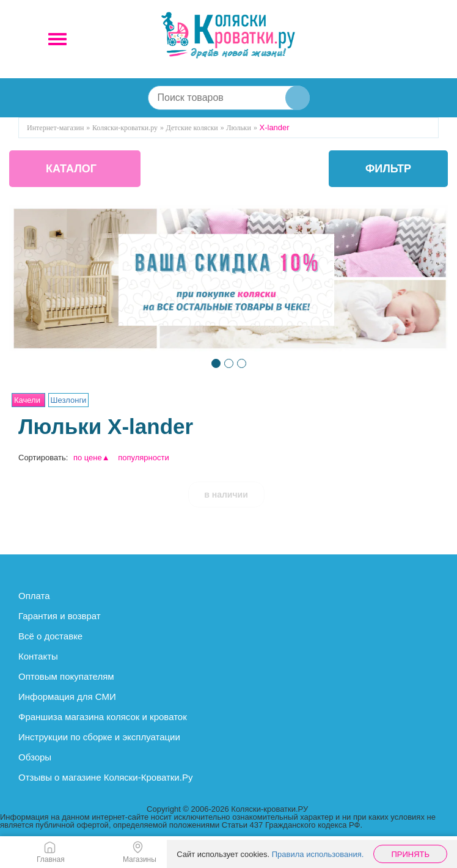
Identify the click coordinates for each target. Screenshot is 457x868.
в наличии (226, 495)
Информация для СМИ (67, 697)
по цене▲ (92, 458)
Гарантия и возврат (60, 616)
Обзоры (35, 757)
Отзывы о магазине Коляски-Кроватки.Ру (105, 777)
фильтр (388, 169)
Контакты (38, 656)
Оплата (34, 596)
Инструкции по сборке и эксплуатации (99, 737)
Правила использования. (318, 854)
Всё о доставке (50, 636)
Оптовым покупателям (66, 676)
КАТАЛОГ (71, 169)
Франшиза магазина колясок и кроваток (103, 717)
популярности (144, 458)
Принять (410, 854)
